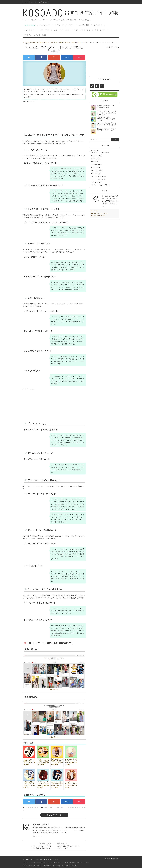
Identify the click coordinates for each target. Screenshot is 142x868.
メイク (71, 25)
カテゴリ (34, 2)
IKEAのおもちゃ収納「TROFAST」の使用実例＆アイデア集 (106, 119)
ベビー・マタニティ (82, 30)
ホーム (26, 2)
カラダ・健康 (84, 25)
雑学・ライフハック (62, 30)
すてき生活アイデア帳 (70, 15)
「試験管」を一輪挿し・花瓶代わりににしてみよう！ (106, 106)
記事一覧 (66, 42)
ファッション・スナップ (78, 42)
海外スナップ (77, 808)
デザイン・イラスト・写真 (35, 35)
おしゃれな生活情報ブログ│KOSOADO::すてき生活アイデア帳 (42, 42)
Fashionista (108, 858)
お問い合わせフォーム (99, 213)
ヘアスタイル (45, 25)
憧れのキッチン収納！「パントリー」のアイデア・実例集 (106, 130)
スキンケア (59, 25)
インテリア (45, 30)
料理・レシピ (100, 30)
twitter (94, 211)
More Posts (37, 836)
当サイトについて (98, 216)
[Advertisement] (54, 117)
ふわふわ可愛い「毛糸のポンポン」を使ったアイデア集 (68, 847)
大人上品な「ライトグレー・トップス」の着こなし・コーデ (41, 859)
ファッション (30, 25)
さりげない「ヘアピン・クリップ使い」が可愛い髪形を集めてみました (41, 847)
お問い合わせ (43, 2)
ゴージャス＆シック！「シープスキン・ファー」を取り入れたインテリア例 (106, 113)
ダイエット (98, 25)
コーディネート (48, 808)
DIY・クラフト (30, 30)
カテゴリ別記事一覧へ (54, 815)
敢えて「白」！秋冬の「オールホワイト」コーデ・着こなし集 (106, 124)
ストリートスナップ (59, 808)
